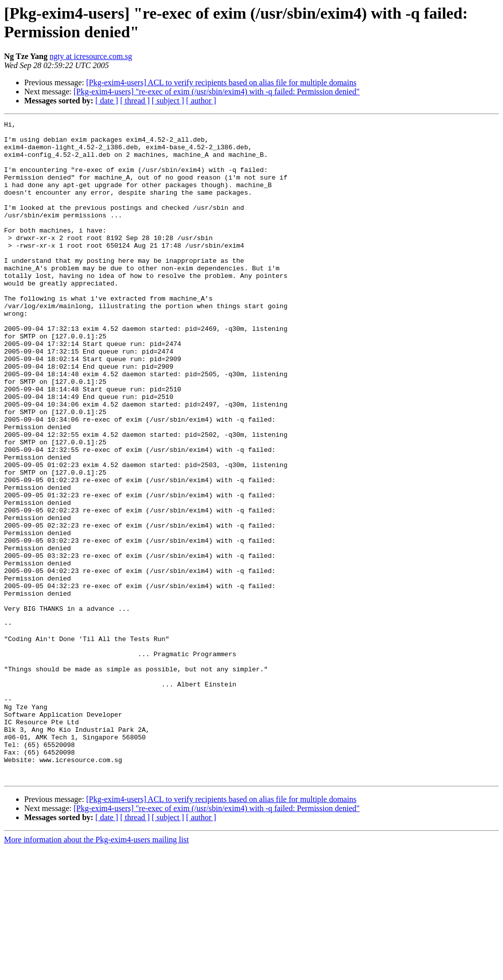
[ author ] (201, 101)
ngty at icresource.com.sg (91, 56)
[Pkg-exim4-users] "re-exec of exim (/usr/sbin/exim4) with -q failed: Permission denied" (217, 92)
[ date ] (107, 101)
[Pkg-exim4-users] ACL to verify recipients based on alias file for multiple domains (221, 82)
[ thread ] (135, 101)
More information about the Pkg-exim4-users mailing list (96, 971)
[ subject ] (168, 101)
